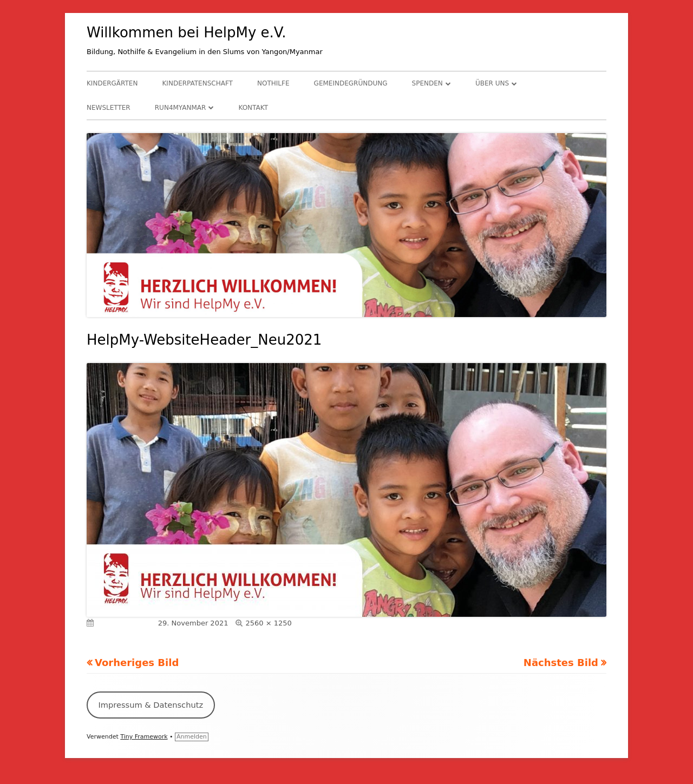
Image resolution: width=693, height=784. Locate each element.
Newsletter (109, 108)
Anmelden (192, 737)
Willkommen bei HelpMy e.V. (187, 32)
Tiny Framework (144, 737)
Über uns (492, 83)
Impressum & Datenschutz (151, 705)
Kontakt (253, 108)
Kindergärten (112, 83)
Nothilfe (273, 83)
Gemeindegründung (351, 83)
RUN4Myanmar (181, 108)
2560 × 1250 (268, 623)
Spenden (427, 83)
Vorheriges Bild (137, 663)
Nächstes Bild (561, 663)
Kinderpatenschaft (198, 83)
